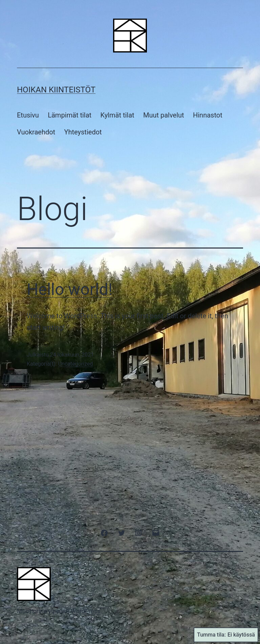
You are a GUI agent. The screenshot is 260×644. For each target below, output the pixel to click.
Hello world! (70, 289)
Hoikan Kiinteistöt (56, 90)
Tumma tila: (226, 635)
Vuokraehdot (36, 132)
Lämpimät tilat (70, 115)
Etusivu (28, 115)
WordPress (85, 611)
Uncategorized (76, 364)
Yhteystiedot (83, 132)
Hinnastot (208, 115)
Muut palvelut (164, 115)
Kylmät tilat (117, 115)
